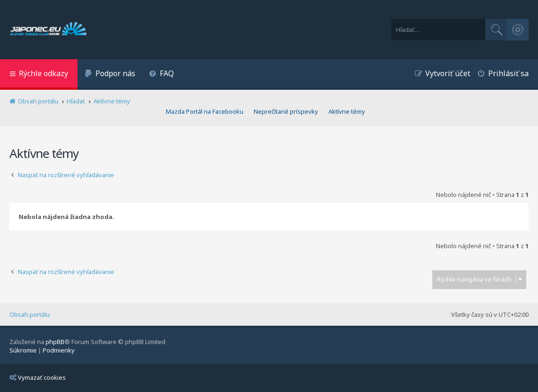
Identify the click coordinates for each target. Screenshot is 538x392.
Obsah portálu (30, 314)
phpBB (55, 342)
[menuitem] (110, 74)
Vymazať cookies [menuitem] (38, 377)
